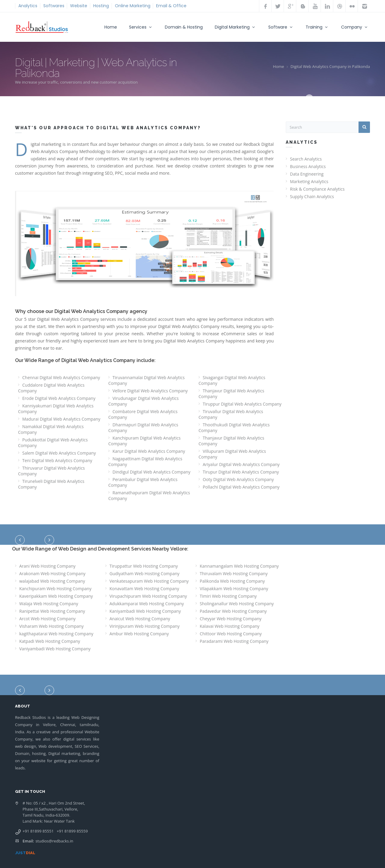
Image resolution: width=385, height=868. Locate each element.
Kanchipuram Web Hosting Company (55, 589)
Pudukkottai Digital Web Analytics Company (53, 443)
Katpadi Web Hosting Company (50, 641)
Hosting (101, 6)
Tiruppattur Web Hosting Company (144, 566)
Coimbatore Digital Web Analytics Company (143, 414)
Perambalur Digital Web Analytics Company (143, 482)
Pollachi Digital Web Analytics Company (241, 487)
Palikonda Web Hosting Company (232, 581)
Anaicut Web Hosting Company (140, 619)
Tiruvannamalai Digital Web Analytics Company (146, 380)
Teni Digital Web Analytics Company (57, 460)
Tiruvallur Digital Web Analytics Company (231, 414)
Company (355, 27)
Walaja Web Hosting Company (49, 604)
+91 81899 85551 (38, 831)
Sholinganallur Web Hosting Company (237, 604)
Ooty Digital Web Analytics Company (238, 479)
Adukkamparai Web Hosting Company (147, 604)
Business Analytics (308, 166)
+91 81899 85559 (72, 831)
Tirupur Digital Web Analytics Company (241, 472)
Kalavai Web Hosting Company (230, 626)
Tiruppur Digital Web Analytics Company (242, 404)
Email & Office (171, 6)
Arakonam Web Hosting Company (52, 574)
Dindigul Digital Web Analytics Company (151, 472)
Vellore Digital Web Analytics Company (150, 391)
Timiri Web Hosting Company (228, 596)
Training (317, 27)
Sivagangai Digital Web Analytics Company (232, 380)
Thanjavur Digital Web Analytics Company (231, 394)
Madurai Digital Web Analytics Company (61, 419)
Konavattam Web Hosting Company (144, 589)
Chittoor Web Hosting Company (231, 634)
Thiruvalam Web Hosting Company (234, 574)
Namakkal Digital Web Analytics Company (51, 429)
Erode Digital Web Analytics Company (59, 398)
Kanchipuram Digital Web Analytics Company (144, 441)
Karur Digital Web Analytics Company (149, 451)
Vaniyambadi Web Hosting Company (55, 649)
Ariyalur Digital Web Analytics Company (241, 464)
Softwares (54, 6)
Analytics (28, 6)
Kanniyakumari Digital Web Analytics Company (56, 409)
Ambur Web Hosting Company (139, 634)
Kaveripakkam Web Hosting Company (56, 596)
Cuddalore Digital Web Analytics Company (51, 388)
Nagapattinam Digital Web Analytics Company (145, 462)
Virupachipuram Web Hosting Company (148, 596)
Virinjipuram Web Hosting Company (145, 626)
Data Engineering (307, 174)
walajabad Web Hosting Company (52, 581)
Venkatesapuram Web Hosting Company (149, 581)
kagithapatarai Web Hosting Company (56, 634)
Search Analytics (306, 159)
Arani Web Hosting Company (47, 566)
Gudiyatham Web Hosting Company (145, 574)
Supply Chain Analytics (312, 196)
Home (111, 27)
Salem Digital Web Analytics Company (59, 453)
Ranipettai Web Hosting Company (52, 611)
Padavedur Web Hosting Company (233, 611)
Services (141, 27)
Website (79, 6)
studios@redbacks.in (54, 841)
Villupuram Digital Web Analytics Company (232, 454)
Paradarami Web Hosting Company (234, 641)
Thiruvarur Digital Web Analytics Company (51, 471)
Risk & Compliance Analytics (317, 189)
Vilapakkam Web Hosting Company (234, 589)
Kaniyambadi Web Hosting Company (145, 611)
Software (281, 27)
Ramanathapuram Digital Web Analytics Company (149, 495)
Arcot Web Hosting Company (47, 619)
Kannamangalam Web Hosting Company (239, 566)
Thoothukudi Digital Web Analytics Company (234, 428)
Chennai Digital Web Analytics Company (61, 377)
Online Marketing (133, 6)
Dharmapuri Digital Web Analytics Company (143, 428)
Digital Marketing (236, 27)
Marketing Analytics (309, 181)
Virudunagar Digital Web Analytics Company (143, 401)
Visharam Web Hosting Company (51, 626)
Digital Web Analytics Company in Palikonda (330, 66)
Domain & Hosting (184, 27)
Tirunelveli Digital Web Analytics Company (51, 484)
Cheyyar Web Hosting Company (231, 619)
